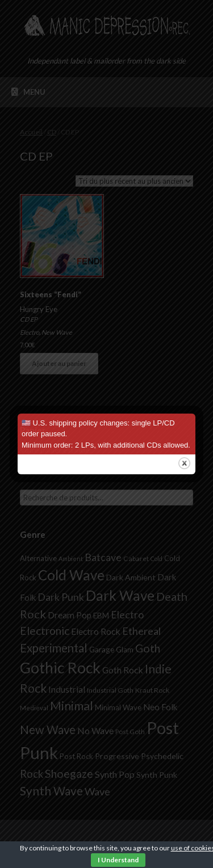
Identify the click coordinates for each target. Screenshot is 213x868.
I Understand (118, 860)
